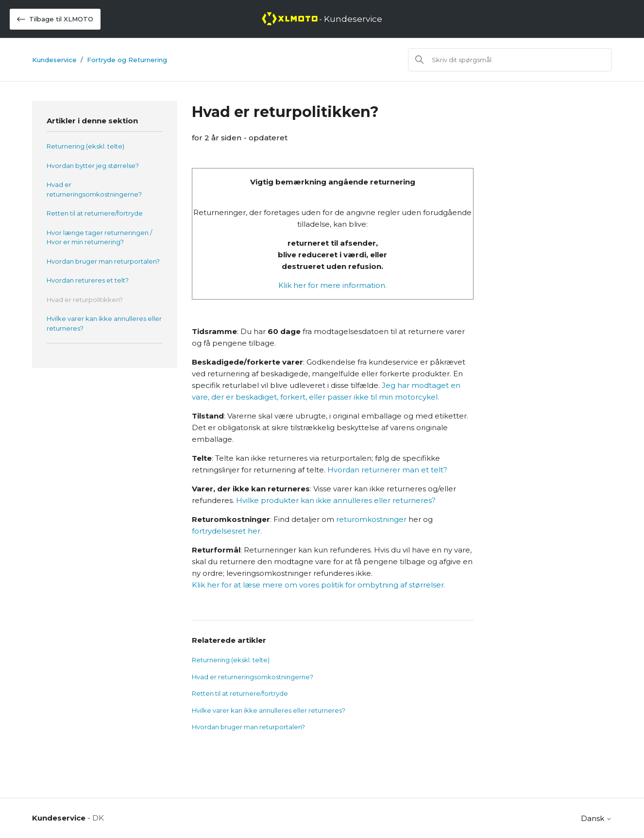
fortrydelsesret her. (227, 531)
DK (98, 818)
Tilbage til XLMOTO (55, 19)
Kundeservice (54, 60)
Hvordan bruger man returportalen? (103, 261)
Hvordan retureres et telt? (88, 280)
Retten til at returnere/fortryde (95, 213)
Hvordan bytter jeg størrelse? (93, 166)
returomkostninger (371, 519)
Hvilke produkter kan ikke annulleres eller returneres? (336, 500)
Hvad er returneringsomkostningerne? (94, 189)
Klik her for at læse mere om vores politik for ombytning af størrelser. (319, 585)
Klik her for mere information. (332, 285)
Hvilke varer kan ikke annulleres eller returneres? (104, 323)
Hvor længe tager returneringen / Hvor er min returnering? (99, 237)
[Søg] (510, 60)
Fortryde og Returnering (127, 60)
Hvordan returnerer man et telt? (387, 470)
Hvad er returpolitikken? (85, 300)
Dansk (596, 818)
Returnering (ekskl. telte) (85, 146)
